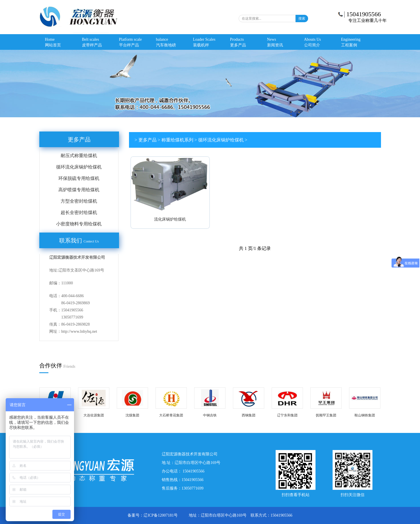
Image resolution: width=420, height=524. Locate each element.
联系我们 (79, 241)
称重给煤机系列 (177, 140)
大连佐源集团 (94, 415)
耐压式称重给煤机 (79, 156)
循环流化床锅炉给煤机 (79, 167)
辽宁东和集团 (287, 415)
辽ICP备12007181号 (161, 515)
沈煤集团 (132, 415)
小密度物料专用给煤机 (79, 224)
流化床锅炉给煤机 (170, 219)
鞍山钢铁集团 (365, 415)
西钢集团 (249, 415)
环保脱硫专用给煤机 (79, 178)
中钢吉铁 (210, 415)
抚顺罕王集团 (326, 415)
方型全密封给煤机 (79, 201)
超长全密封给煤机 (79, 212)
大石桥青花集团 (171, 415)
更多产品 (79, 139)
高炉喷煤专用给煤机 (79, 190)
